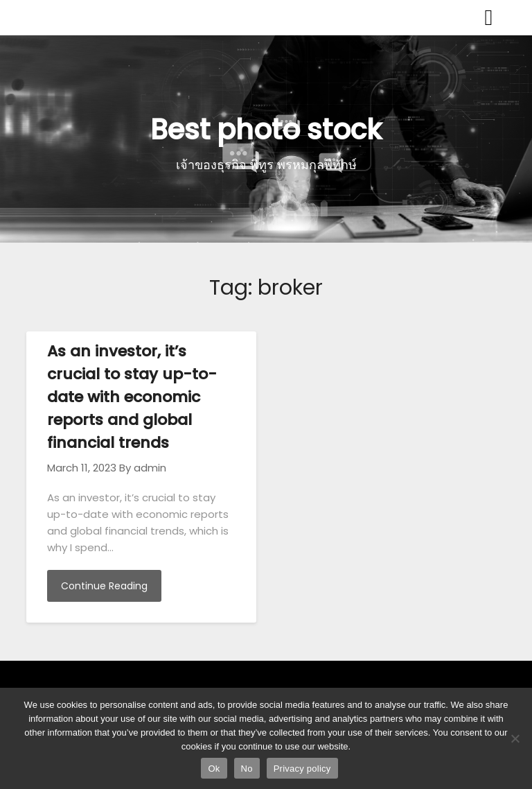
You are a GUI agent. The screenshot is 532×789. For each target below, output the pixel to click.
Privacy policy (302, 769)
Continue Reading (104, 586)
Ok (214, 769)
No (247, 769)
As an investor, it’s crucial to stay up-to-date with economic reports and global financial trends (132, 397)
